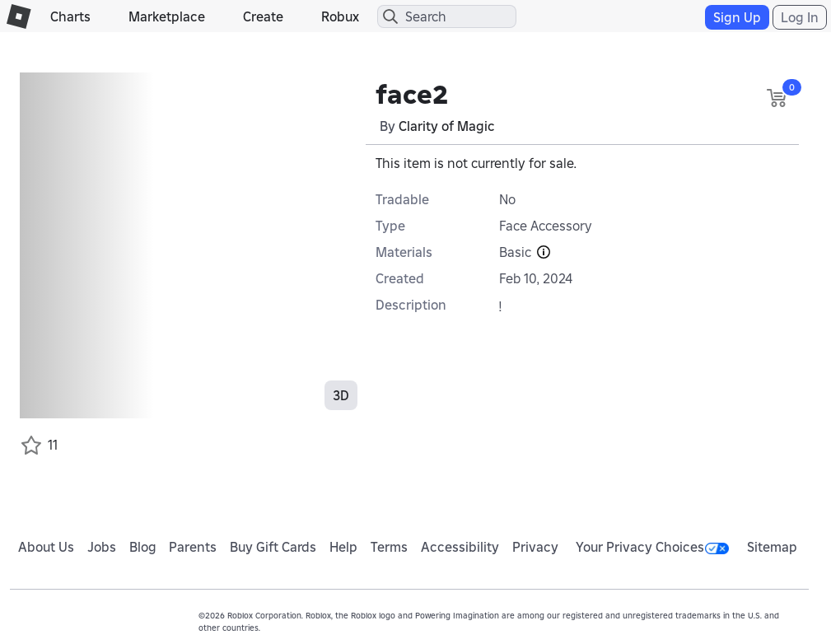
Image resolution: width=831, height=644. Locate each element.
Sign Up (737, 17)
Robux (340, 16)
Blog (143, 547)
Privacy (535, 547)
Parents (193, 547)
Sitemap (772, 547)
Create (263, 16)
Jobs (102, 547)
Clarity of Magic (447, 126)
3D (341, 395)
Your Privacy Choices (652, 547)
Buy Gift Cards (273, 547)
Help (343, 547)
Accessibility (460, 547)
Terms (389, 547)
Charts (70, 16)
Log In (800, 17)
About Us (46, 547)
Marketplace (167, 16)
